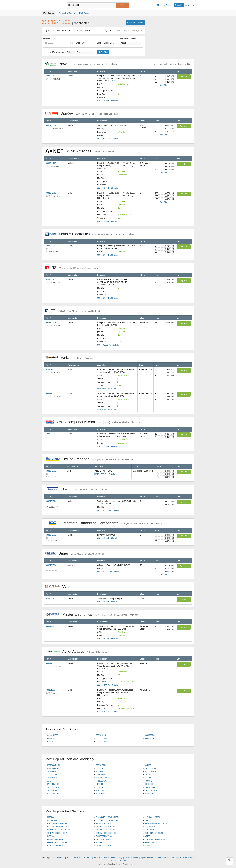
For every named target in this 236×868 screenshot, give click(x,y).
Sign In (191, 5)
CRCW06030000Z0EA (57, 833)
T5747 (147, 775)
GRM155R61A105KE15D (58, 842)
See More (164, 85)
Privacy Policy (117, 857)
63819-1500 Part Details (108, 101)
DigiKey (82, 113)
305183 (148, 765)
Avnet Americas (80, 151)
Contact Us (60, 857)
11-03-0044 (52, 775)
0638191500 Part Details (108, 139)
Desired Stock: (55, 41)
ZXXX (147, 820)
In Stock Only (78, 43)
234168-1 (100, 771)
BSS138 (51, 836)
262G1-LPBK (150, 768)
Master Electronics (92, 614)
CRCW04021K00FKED (57, 827)
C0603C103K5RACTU (57, 846)
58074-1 (148, 781)
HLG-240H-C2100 (152, 817)
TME (77, 489)
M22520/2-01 (150, 771)
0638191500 (51, 125)
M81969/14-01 (54, 765)
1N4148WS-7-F (151, 830)
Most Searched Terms (83, 857)
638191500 (50, 369)
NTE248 (51, 817)
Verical (70, 358)
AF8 (49, 781)
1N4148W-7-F (151, 827)
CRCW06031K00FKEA (155, 839)
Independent (104, 31)
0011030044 (150, 784)
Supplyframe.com (130, 864)
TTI (74, 311)
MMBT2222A (150, 836)
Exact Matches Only (104, 43)
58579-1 (99, 787)
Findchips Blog (164, 5)
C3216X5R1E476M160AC (107, 820)
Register (179, 5)
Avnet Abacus (76, 651)
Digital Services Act (148, 857)
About (69, 857)
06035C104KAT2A (153, 842)
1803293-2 (52, 778)
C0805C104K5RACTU (106, 827)
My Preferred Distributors (58, 31)
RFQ (184, 164)
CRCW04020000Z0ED (106, 833)
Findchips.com (51, 5)
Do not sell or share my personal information (176, 857)
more (114, 81)
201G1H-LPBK (151, 790)
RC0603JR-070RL (104, 846)
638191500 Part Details (107, 389)
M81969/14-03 (102, 778)
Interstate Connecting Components (105, 523)
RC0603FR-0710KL (104, 836)
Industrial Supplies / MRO (130, 31)
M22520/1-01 (53, 768)
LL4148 (148, 846)
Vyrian (61, 587)
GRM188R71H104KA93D (156, 823)
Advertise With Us (119, 860)
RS (72, 268)
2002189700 (150, 787)
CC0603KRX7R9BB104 (155, 833)
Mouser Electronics (90, 234)
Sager (75, 553)
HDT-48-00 (149, 778)
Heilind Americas (90, 459)
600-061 (99, 768)
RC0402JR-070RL (104, 823)
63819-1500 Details (135, 23)
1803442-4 (52, 771)
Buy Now (184, 77)
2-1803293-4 (101, 794)
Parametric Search (101, 857)
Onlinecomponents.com (93, 422)
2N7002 (99, 842)
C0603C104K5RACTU (106, 830)
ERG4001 (100, 784)
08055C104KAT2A (55, 839)
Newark (81, 64)
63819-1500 (51, 76)
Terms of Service (131, 857)
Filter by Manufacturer (54, 52)
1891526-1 (101, 790)
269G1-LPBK (53, 787)
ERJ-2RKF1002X (103, 839)
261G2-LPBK (53, 790)
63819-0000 (101, 765)
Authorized (83, 31)
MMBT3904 (52, 820)
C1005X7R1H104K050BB (107, 817)
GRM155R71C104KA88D (58, 830)
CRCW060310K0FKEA (57, 823)
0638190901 (101, 775)
